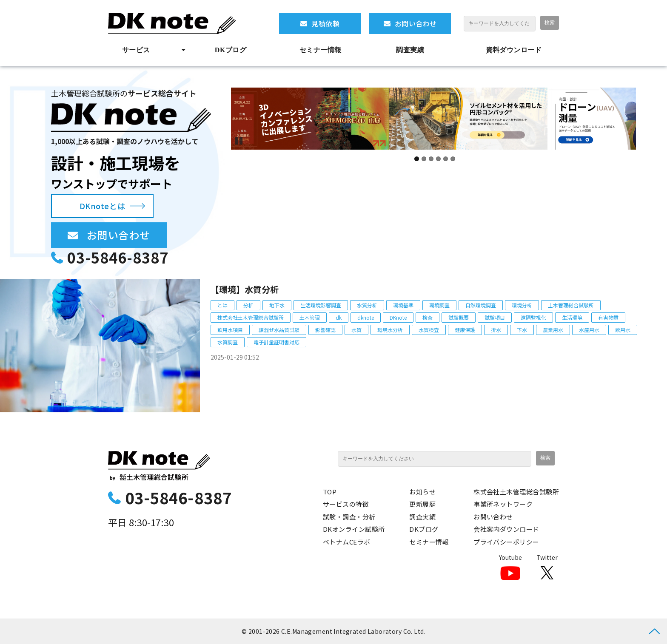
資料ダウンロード (514, 50)
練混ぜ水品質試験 (279, 330)
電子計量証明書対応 (276, 342)
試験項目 (495, 317)
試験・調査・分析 (349, 517)
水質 (356, 330)
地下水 (277, 305)
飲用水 (623, 330)
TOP (330, 492)
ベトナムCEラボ (347, 542)
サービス (136, 50)
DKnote (398, 317)
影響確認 (325, 330)
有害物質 (608, 317)
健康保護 (465, 330)
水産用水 (589, 330)
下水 (522, 330)
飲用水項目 (230, 330)
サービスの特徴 (346, 504)
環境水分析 (390, 330)
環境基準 (403, 305)
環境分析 (522, 305)
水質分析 (367, 305)
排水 (496, 330)
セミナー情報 (321, 50)
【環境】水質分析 (245, 289)
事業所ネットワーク (503, 504)
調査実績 (410, 50)
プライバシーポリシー (506, 542)
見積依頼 (325, 23)
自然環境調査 (481, 305)
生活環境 (572, 317)
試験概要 (459, 317)
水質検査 (429, 330)
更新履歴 (422, 504)
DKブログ (231, 50)
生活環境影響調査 (321, 305)
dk (339, 317)
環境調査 (439, 305)
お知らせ (422, 492)
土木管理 (310, 317)
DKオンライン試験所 (354, 529)
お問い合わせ (416, 23)
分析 (248, 305)
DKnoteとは (102, 206)
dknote (366, 317)
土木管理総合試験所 (571, 305)
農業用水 (553, 330)
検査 (428, 317)
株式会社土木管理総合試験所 (251, 317)
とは (222, 305)
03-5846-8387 (118, 257)
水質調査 (228, 342)
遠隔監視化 (533, 317)
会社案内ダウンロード (506, 529)
